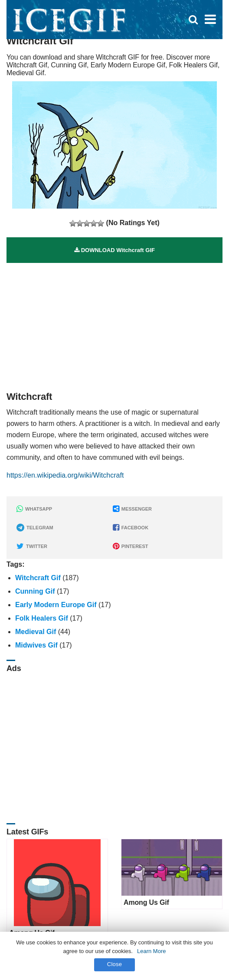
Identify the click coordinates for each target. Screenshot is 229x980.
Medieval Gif (36, 632)
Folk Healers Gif (42, 618)
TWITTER (32, 546)
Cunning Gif (35, 591)
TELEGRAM (35, 528)
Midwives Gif (36, 645)
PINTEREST (131, 546)
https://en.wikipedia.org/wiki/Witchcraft (65, 475)
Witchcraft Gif (38, 578)
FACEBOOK (131, 528)
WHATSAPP (34, 509)
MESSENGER (132, 509)
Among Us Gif (146, 902)
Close (115, 964)
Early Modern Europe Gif (56, 605)
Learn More (151, 951)
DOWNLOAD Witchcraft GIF (114, 250)
